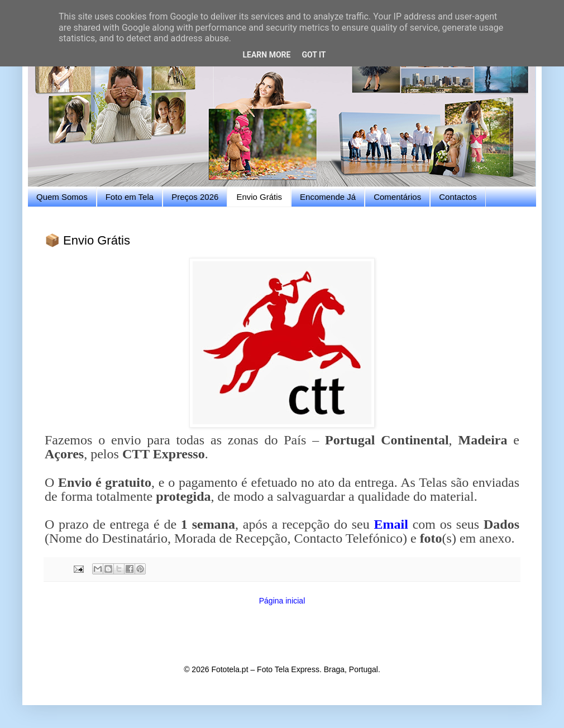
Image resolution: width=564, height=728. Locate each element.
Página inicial (282, 601)
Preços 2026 (195, 197)
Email (391, 524)
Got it (314, 55)
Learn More (266, 55)
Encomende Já (328, 197)
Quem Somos (62, 197)
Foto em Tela (130, 197)
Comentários (397, 197)
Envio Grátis (259, 197)
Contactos (458, 197)
